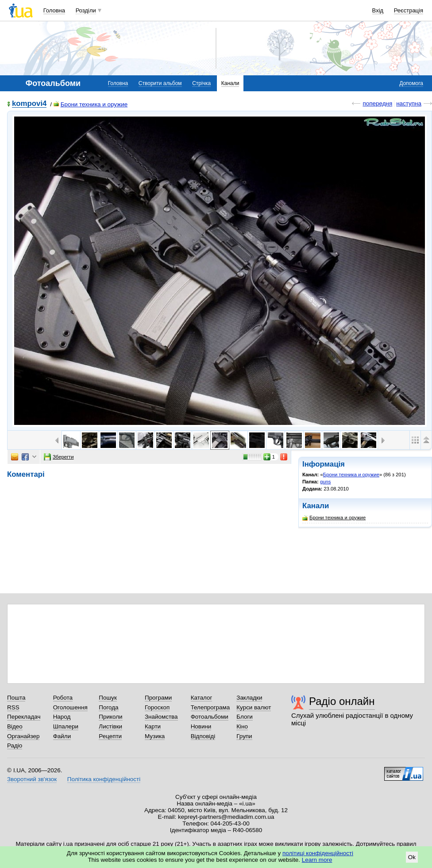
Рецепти (110, 736)
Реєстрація (409, 10)
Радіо (15, 745)
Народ (62, 717)
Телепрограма (210, 707)
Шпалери (66, 726)
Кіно (242, 726)
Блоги (245, 717)
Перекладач (24, 717)
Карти (153, 726)
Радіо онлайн (342, 701)
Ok (412, 857)
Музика (155, 736)
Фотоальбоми (210, 717)
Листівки (110, 726)
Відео (15, 726)
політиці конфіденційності (318, 853)
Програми (158, 698)
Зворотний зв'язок (32, 779)
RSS (13, 707)
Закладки (249, 698)
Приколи (110, 717)
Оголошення (70, 707)
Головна (54, 10)
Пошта (16, 698)
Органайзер (23, 736)
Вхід (378, 10)
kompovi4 (29, 104)
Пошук (108, 698)
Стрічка (201, 83)
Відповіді (203, 736)
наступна (409, 103)
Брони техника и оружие (91, 104)
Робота (63, 698)
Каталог (202, 698)
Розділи (86, 10)
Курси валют (254, 707)
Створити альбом (160, 83)
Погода (108, 707)
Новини (201, 726)
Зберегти (59, 457)
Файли (62, 736)
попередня (377, 103)
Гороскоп (157, 707)
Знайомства (161, 717)
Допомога (411, 83)
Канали (230, 83)
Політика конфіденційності (104, 779)
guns (325, 482)
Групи (244, 736)
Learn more (317, 860)
